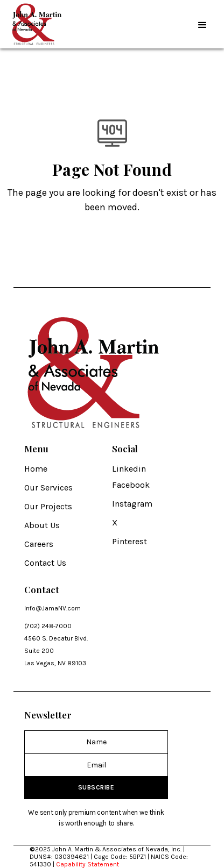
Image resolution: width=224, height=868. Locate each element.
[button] (202, 24)
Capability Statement (87, 864)
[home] (35, 24)
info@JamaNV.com (52, 608)
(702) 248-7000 (48, 626)
